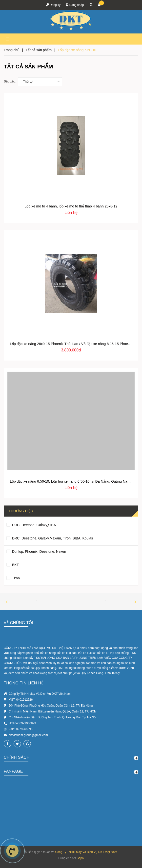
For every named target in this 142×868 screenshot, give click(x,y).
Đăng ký (53, 5)
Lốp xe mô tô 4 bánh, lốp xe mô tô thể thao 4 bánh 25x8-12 (71, 206)
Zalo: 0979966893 (21, 729)
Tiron (13, 577)
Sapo (80, 858)
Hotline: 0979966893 (22, 723)
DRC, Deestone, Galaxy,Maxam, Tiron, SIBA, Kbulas (50, 537)
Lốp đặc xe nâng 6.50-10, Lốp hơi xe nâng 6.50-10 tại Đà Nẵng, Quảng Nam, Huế (74, 481)
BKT (13, 564)
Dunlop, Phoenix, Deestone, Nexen (36, 551)
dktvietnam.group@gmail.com (28, 735)
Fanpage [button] (71, 772)
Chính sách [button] (71, 758)
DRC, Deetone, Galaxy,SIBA (31, 524)
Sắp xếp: (10, 81)
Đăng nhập (75, 5)
